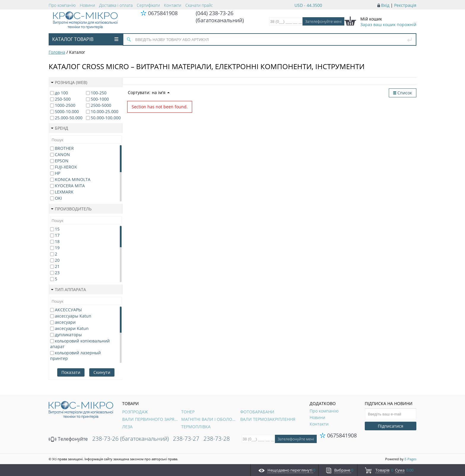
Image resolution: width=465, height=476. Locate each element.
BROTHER (64, 148)
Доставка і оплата (116, 5)
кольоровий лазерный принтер (75, 356)
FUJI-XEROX (66, 167)
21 (57, 266)
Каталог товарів (85, 39)
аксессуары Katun (73, 316)
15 (57, 229)
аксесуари (65, 322)
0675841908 (163, 13)
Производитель (71, 209)
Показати (71, 372)
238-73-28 (217, 439)
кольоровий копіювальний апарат (80, 344)
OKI (58, 198)
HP (58, 173)
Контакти (173, 5)
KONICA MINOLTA (73, 179)
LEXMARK (64, 192)
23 (57, 273)
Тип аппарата (69, 289)
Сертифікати (148, 5)
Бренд (60, 128)
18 (57, 241)
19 (57, 248)
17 (57, 235)
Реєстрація (405, 5)
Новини (87, 5)
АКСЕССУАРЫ (68, 310)
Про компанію (62, 5)
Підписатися (391, 426)
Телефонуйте (68, 439)
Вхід (385, 5)
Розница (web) (69, 82)
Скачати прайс (199, 5)
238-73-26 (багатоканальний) (130, 439)
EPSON (62, 161)
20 (57, 260)
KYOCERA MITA (70, 186)
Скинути (102, 372)
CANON (62, 154)
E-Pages (410, 459)
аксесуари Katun (72, 328)
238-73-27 (186, 439)
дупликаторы (68, 335)
